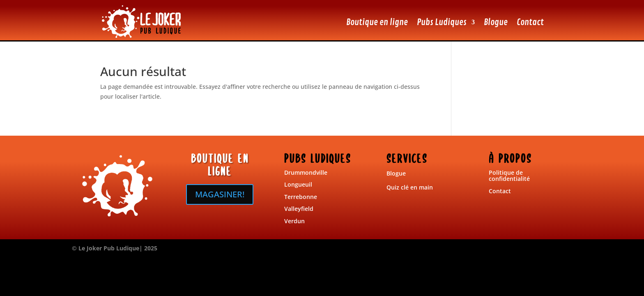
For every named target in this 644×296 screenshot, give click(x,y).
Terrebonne (301, 197)
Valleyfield (299, 209)
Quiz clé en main (410, 187)
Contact (530, 22)
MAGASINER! (220, 194)
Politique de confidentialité (509, 176)
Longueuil (298, 184)
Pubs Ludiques (442, 22)
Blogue (496, 22)
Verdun (294, 221)
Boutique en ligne (377, 22)
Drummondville (306, 172)
